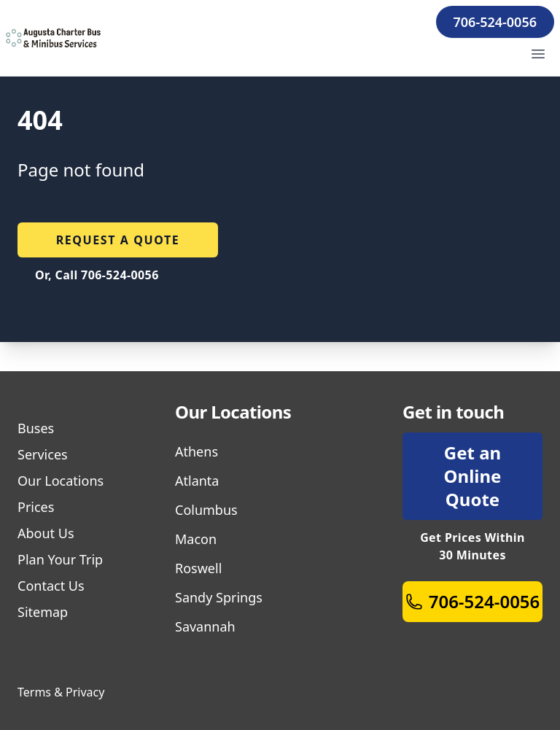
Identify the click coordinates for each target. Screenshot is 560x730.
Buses (36, 428)
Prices (36, 507)
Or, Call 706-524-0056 (97, 275)
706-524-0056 (495, 22)
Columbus (206, 510)
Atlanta (197, 481)
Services (43, 454)
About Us (46, 533)
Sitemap (43, 612)
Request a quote (118, 240)
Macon (196, 539)
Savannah (205, 626)
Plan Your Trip (60, 559)
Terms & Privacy (61, 692)
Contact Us (51, 586)
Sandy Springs (219, 597)
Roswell (198, 568)
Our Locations (61, 481)
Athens (197, 451)
